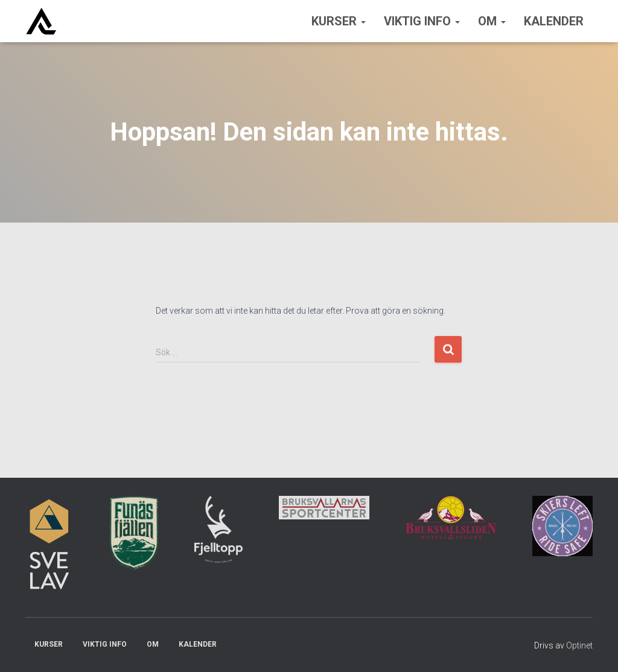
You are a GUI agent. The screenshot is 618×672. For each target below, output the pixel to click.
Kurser (339, 21)
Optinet (579, 645)
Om (492, 21)
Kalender (554, 21)
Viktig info (422, 21)
